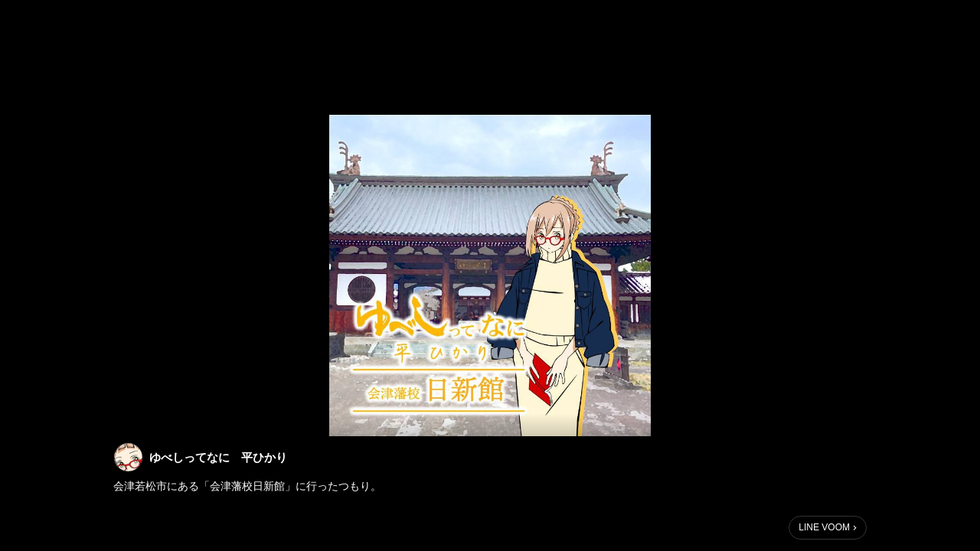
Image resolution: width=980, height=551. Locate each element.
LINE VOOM (824, 527)
